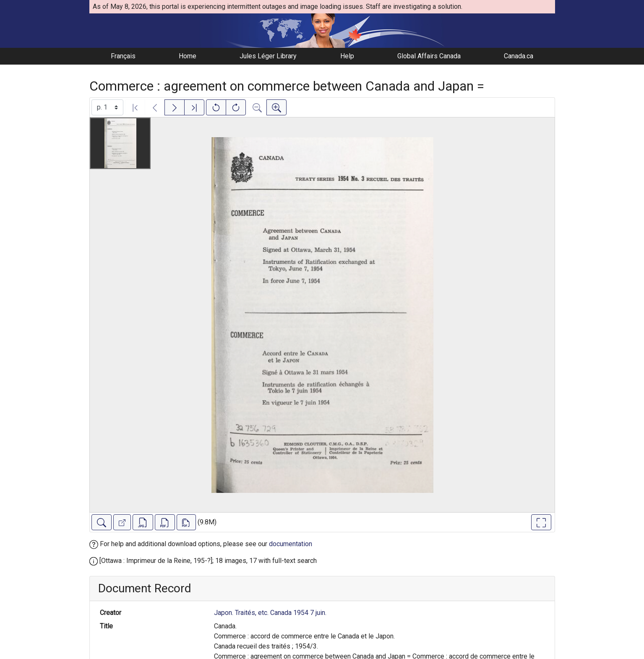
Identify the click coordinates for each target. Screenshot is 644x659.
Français (123, 56)
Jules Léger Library (268, 56)
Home (188, 56)
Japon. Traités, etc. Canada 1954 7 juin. (270, 613)
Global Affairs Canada (429, 56)
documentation (291, 544)
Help (347, 56)
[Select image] (107, 107)
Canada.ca (519, 56)
